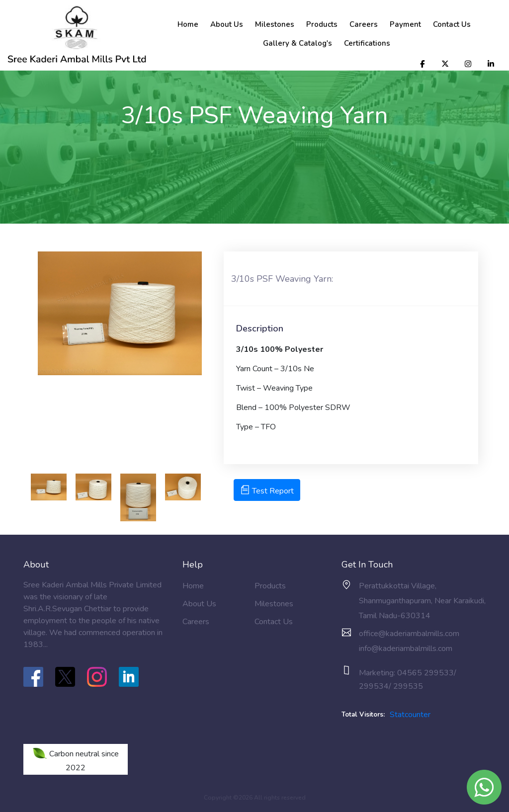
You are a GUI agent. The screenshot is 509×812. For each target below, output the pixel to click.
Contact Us (452, 24)
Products (322, 24)
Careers (364, 24)
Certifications (367, 43)
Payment (405, 24)
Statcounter (410, 715)
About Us (227, 24)
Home (188, 24)
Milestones (275, 24)
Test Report (267, 491)
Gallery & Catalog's (297, 43)
